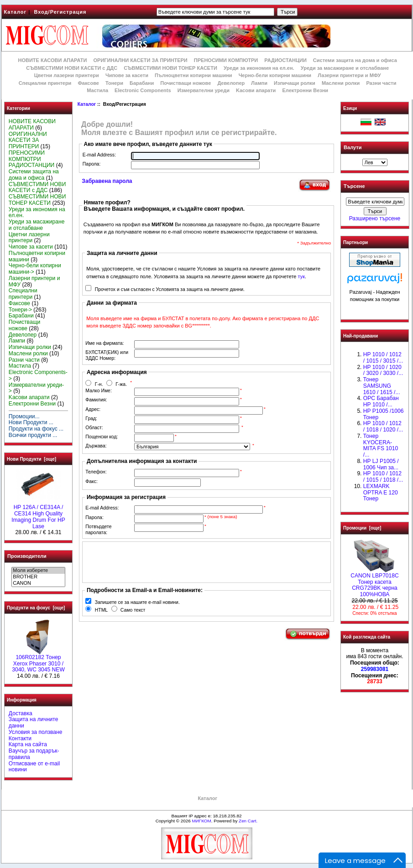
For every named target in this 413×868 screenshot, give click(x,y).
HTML (101, 610)
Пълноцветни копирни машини (193, 75)
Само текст (133, 610)
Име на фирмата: (105, 343)
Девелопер (231, 83)
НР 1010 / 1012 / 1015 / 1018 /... (383, 477)
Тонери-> (20, 310)
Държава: (96, 446)
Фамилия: (96, 400)
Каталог (16, 12)
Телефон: (96, 472)
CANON (38, 583)
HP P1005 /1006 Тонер (384, 414)
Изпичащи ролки (295, 83)
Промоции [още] (362, 528)
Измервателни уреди (204, 90)
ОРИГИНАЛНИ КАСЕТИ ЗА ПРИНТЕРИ (141, 60)
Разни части (381, 83)
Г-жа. (121, 384)
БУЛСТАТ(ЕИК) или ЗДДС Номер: (107, 355)
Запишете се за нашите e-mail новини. (137, 602)
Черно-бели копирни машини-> (35, 269)
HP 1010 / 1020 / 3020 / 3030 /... (383, 370)
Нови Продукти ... (31, 422)
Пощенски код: (102, 437)
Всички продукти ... (33, 435)
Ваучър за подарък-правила (34, 754)
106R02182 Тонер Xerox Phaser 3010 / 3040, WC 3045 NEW (38, 661)
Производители (27, 556)
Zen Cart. (248, 821)
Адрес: (93, 409)
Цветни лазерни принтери (67, 75)
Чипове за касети (127, 75)
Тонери (114, 83)
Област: (94, 428)
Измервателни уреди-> (36, 388)
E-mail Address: (99, 155)
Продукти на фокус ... (36, 429)
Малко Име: (98, 391)
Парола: (91, 164)
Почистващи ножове (186, 83)
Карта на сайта (28, 744)
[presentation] (154, 562)
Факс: (91, 481)
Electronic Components (143, 90)
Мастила (97, 90)
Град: (91, 418)
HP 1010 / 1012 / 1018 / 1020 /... (383, 426)
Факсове (88, 83)
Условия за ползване (36, 732)
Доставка (21, 713)
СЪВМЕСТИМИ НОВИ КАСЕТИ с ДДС (72, 68)
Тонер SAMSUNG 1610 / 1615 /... (382, 386)
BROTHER (38, 577)
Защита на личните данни (34, 722)
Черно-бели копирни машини (275, 75)
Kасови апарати (256, 90)
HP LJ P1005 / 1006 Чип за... (381, 464)
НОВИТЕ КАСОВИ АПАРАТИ (52, 60)
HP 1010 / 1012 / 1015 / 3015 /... (383, 358)
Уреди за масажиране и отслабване (345, 68)
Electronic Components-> (38, 375)
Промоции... (24, 416)
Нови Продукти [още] (31, 459)
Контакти (20, 738)
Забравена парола (107, 181)
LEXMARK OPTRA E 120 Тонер (381, 493)
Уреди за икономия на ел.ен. (259, 68)
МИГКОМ (201, 821)
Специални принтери (45, 83)
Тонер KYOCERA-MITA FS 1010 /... (381, 445)
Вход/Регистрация (60, 12)
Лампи (259, 83)
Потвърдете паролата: (98, 530)
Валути (353, 147)
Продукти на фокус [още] (36, 608)
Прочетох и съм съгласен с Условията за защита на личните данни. (170, 289)
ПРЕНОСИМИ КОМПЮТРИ (226, 60)
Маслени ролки (341, 83)
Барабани (142, 83)
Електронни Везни (305, 90)
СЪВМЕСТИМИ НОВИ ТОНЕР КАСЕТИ (170, 68)
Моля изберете (38, 571)
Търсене (354, 187)
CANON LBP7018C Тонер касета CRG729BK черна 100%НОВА (375, 583)
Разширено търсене (375, 218)
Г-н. (99, 384)
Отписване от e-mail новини (34, 767)
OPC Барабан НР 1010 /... (381, 401)
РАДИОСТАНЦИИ (285, 60)
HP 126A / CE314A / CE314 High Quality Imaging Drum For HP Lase (38, 514)
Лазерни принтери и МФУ (349, 75)
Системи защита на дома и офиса (355, 60)
